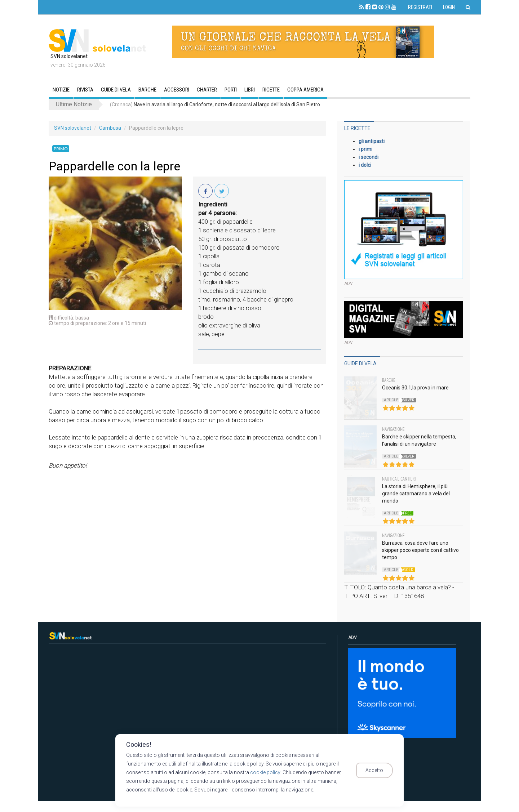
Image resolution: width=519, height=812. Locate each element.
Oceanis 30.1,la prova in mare (415, 388)
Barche (147, 90)
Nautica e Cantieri (399, 479)
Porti (231, 90)
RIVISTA (85, 90)
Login (449, 7)
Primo (61, 149)
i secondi (369, 157)
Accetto (378, 771)
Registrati (420, 7)
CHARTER (207, 90)
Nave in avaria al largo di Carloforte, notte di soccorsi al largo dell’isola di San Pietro (215, 104)
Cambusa (110, 128)
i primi (365, 149)
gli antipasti (372, 141)
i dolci (365, 165)
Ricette (271, 90)
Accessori (177, 90)
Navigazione (393, 429)
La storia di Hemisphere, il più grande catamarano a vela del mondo (416, 494)
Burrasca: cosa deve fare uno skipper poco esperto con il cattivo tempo (420, 550)
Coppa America (305, 90)
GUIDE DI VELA (116, 90)
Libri (250, 90)
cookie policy (265, 772)
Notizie (61, 90)
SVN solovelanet (73, 128)
